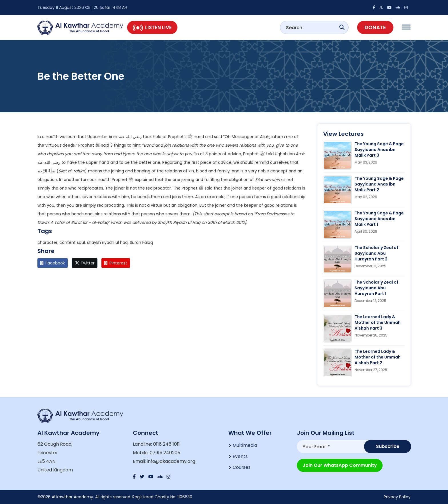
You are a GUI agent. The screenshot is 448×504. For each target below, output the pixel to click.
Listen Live (152, 27)
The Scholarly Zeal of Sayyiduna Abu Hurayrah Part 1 (376, 288)
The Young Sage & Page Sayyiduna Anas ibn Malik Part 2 (379, 184)
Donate (375, 27)
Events (240, 457)
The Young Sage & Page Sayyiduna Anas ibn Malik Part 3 (379, 150)
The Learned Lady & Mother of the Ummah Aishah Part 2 (378, 357)
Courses (242, 468)
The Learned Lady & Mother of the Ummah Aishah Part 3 (378, 322)
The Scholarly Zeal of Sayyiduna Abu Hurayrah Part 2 (376, 253)
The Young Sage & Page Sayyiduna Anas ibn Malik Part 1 (379, 219)
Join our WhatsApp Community (340, 465)
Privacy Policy (397, 497)
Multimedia (245, 446)
